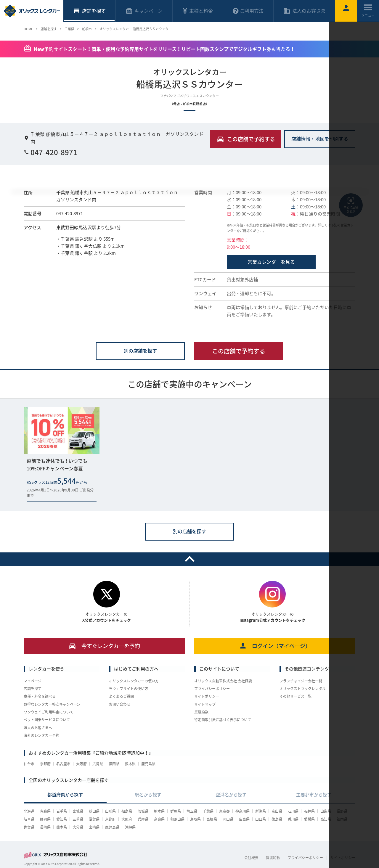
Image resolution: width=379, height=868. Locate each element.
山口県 (261, 819)
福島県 (127, 811)
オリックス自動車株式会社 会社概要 (223, 681)
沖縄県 (130, 827)
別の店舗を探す (140, 351)
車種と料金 (197, 11)
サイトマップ (205, 704)
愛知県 (62, 819)
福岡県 (114, 764)
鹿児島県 (148, 764)
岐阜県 (29, 819)
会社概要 (251, 858)
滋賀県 (94, 819)
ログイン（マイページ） (275, 646)
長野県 (342, 811)
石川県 (293, 811)
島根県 (212, 819)
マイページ (33, 681)
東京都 (224, 811)
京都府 (45, 764)
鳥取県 (195, 819)
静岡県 (45, 819)
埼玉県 (192, 811)
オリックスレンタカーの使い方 (134, 681)
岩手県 (62, 811)
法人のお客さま (304, 11)
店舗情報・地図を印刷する (320, 139)
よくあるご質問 (121, 696)
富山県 (277, 811)
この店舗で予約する (239, 351)
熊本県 (130, 764)
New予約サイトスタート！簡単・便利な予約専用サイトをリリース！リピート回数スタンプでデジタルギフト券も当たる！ (164, 49)
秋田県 (94, 811)
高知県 (326, 819)
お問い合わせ (120, 704)
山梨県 (326, 811)
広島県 (98, 764)
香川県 (293, 819)
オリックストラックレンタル (303, 689)
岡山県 (228, 819)
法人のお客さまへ (38, 728)
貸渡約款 (201, 712)
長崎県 (45, 827)
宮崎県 (94, 827)
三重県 (78, 819)
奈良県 (159, 819)
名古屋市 (63, 764)
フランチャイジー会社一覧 (301, 681)
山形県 (110, 811)
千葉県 (208, 811)
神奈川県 (243, 811)
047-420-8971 (50, 152)
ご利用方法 (248, 11)
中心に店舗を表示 (351, 205)
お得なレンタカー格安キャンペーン (52, 704)
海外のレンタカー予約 (41, 735)
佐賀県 (29, 827)
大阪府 (81, 764)
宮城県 (78, 811)
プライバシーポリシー (212, 689)
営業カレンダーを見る (271, 262)
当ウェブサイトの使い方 (129, 689)
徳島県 (277, 819)
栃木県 (159, 811)
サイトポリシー (207, 696)
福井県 (309, 811)
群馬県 (176, 811)
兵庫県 (143, 819)
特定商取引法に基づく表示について (223, 720)
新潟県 (261, 811)
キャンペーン (144, 11)
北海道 (29, 811)
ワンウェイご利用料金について (49, 712)
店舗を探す (33, 689)
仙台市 (29, 764)
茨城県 (143, 811)
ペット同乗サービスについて (47, 720)
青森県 (45, 811)
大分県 (78, 827)
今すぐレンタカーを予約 (104, 646)
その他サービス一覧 (296, 696)
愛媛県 (309, 819)
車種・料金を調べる (40, 696)
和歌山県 (177, 819)
